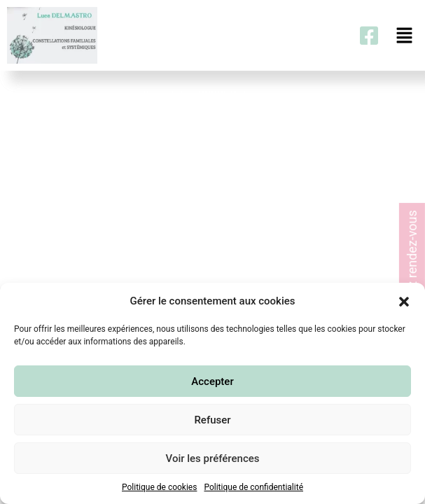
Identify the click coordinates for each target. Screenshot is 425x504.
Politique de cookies (159, 487)
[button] (404, 301)
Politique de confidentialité (253, 487)
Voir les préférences (213, 458)
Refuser (212, 420)
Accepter (212, 381)
